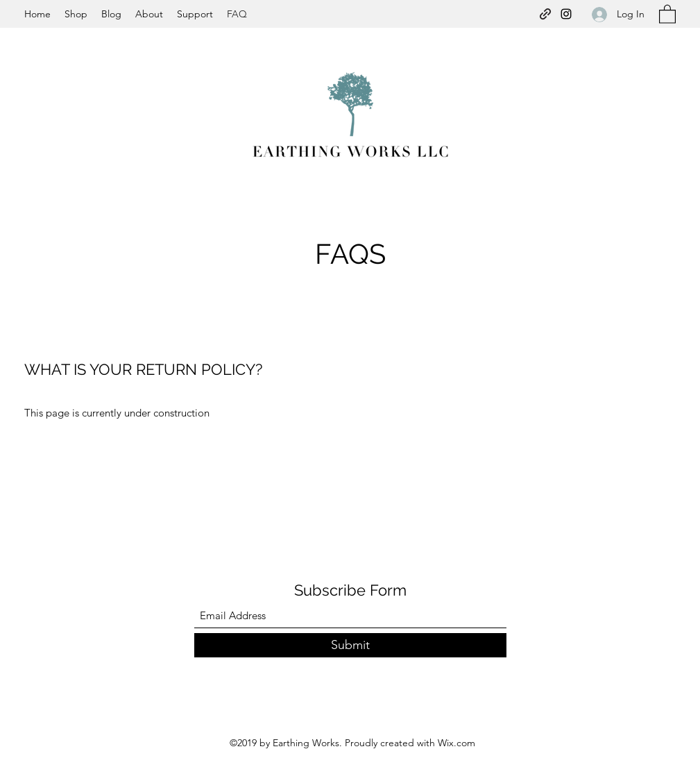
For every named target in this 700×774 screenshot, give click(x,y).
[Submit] (350, 645)
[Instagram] (566, 14)
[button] (667, 14)
